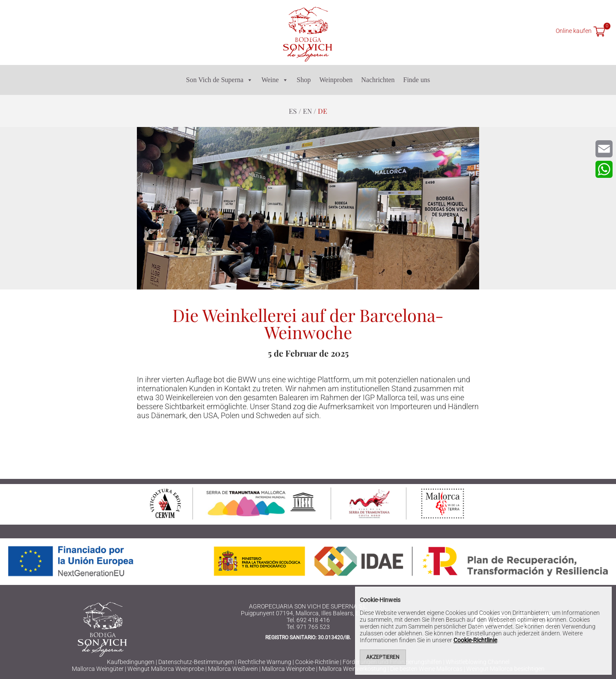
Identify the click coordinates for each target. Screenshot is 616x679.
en (307, 111)
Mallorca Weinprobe (288, 669)
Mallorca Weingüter (98, 669)
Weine (275, 80)
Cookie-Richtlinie (317, 662)
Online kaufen (574, 31)
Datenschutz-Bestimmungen (196, 662)
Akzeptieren (383, 657)
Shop (304, 80)
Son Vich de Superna (219, 80)
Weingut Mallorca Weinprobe (166, 669)
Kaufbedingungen (131, 662)
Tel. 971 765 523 (308, 627)
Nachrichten (378, 80)
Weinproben (336, 80)
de (323, 111)
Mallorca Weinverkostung (352, 669)
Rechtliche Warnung (265, 662)
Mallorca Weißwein (233, 669)
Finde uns (416, 80)
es (293, 111)
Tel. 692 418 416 (308, 620)
